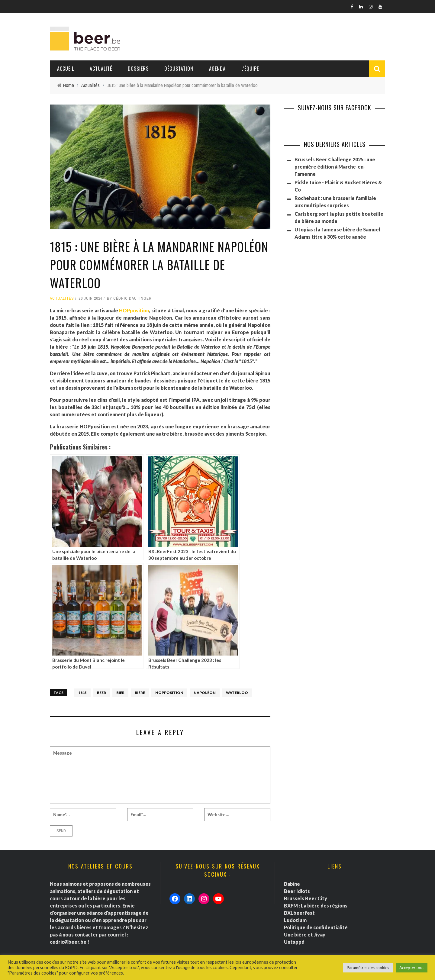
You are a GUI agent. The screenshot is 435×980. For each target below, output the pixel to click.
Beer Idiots (297, 891)
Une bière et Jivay (305, 935)
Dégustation (179, 69)
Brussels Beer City (306, 898)
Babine (292, 884)
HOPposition (134, 310)
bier (120, 693)
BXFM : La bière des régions (316, 906)
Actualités (62, 298)
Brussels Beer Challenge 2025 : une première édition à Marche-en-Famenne (335, 167)
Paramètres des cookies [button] (368, 968)
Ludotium (295, 920)
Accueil (66, 69)
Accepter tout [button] (412, 968)
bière (140, 693)
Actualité (101, 69)
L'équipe (250, 69)
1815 (82, 693)
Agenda (217, 69)
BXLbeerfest (299, 913)
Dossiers (138, 69)
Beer (101, 693)
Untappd (294, 942)
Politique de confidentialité (316, 927)
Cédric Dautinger (132, 298)
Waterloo (237, 693)
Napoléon (205, 693)
